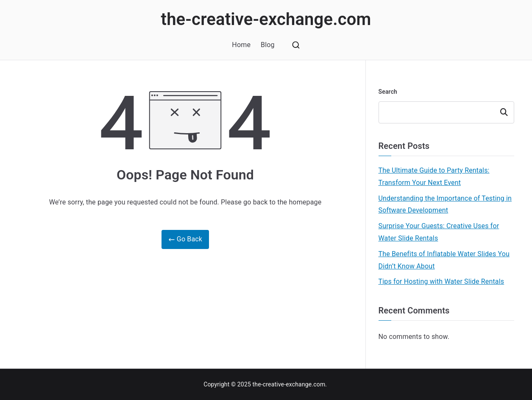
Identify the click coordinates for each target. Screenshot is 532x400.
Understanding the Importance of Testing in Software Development (445, 204)
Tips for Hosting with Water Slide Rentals (441, 281)
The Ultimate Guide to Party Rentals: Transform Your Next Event (434, 176)
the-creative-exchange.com (266, 19)
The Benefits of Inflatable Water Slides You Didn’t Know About (444, 260)
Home (241, 45)
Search (388, 92)
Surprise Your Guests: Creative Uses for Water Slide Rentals (439, 232)
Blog (268, 45)
